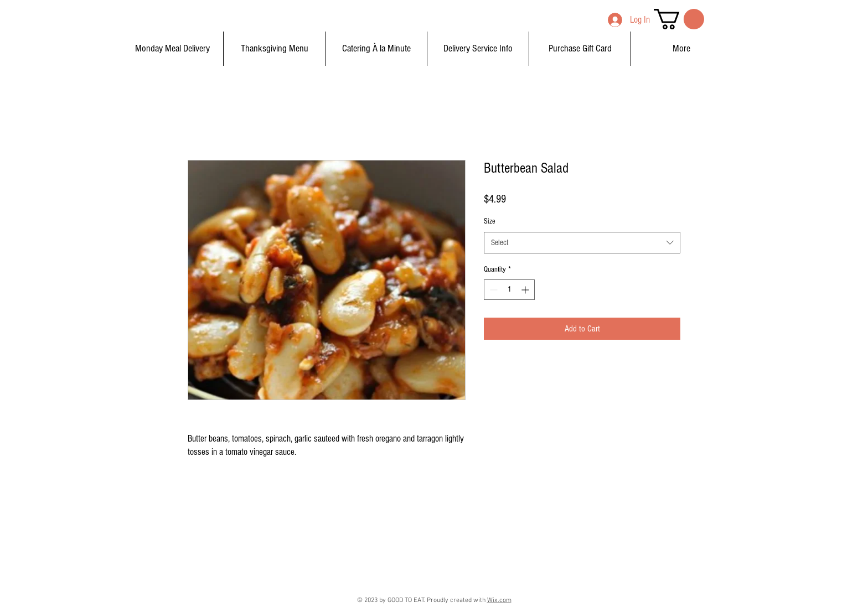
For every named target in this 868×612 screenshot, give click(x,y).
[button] (679, 19)
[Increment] (526, 290)
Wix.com (499, 600)
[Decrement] (492, 290)
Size (490, 221)
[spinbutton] (509, 290)
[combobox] (582, 243)
